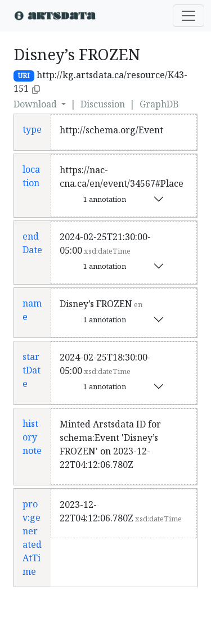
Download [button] (36, 104)
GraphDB (159, 104)
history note (32, 437)
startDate (32, 370)
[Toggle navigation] (188, 16)
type (32, 129)
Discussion (103, 104)
